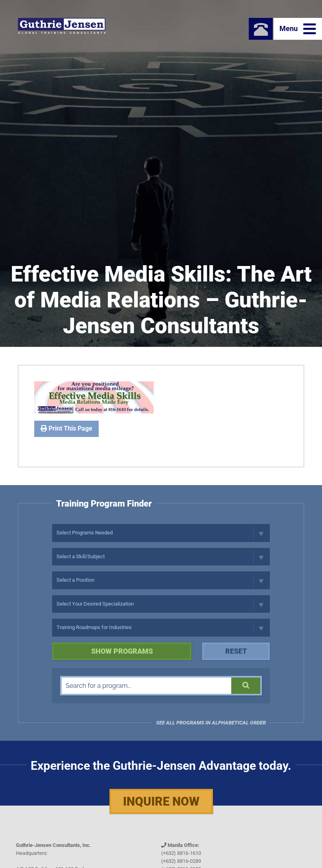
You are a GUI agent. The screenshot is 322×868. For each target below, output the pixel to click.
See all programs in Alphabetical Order (211, 723)
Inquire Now (161, 801)
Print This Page (66, 428)
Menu (298, 29)
